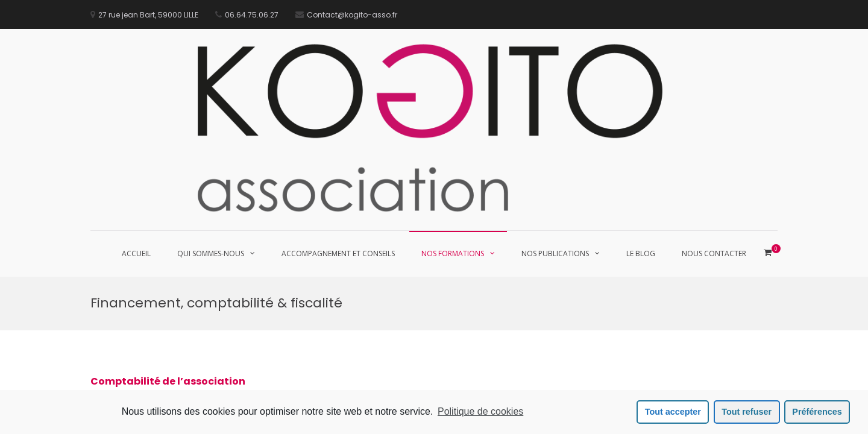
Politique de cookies (480, 411)
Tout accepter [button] (673, 412)
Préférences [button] (817, 412)
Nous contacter (714, 253)
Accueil (136, 253)
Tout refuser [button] (747, 412)
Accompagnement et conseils (338, 253)
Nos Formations (453, 253)
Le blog (641, 253)
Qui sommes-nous (211, 253)
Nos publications (555, 253)
